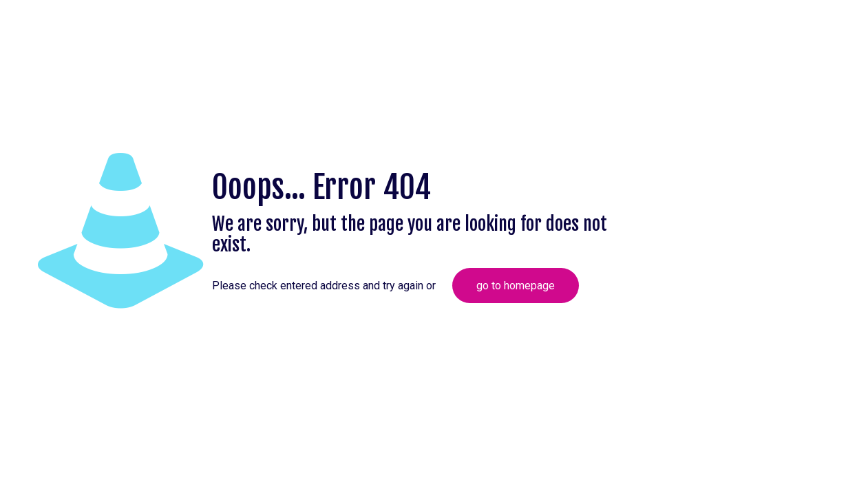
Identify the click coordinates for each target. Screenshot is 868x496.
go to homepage (516, 286)
